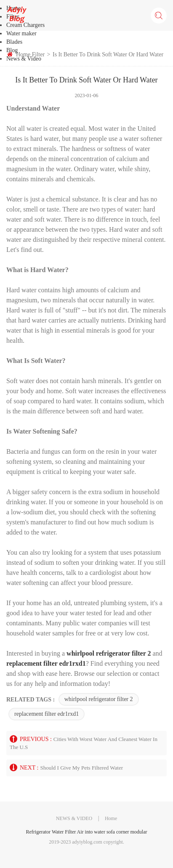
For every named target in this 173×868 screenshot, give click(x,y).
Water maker (21, 33)
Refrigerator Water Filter (51, 832)
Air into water (91, 832)
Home (111, 818)
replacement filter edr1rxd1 (47, 714)
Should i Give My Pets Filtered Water (81, 768)
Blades (14, 42)
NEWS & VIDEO (74, 818)
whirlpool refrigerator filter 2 (99, 699)
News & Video (24, 59)
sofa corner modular (127, 832)
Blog (12, 50)
